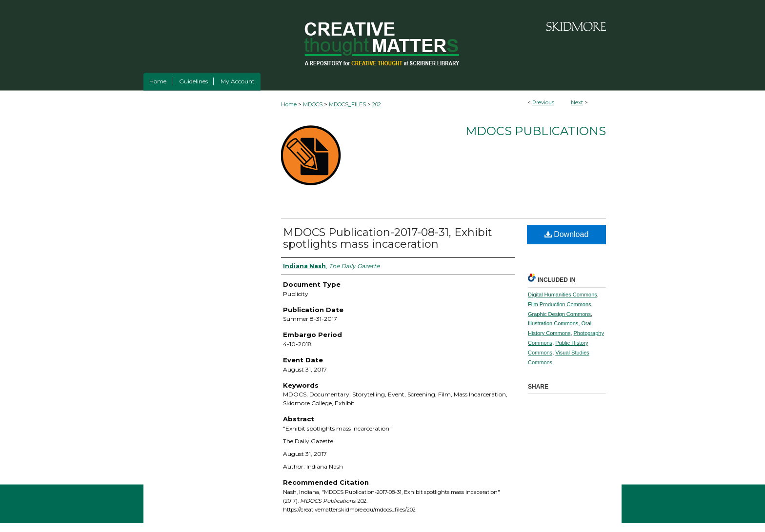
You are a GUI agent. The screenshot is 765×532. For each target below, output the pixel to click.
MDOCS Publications (536, 131)
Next (577, 102)
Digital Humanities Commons (563, 295)
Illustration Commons (553, 323)
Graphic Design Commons (559, 314)
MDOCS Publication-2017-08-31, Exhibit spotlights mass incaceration (388, 238)
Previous (543, 102)
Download (567, 234)
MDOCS (313, 104)
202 (377, 104)
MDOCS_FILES (347, 104)
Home (289, 104)
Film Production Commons (560, 304)
